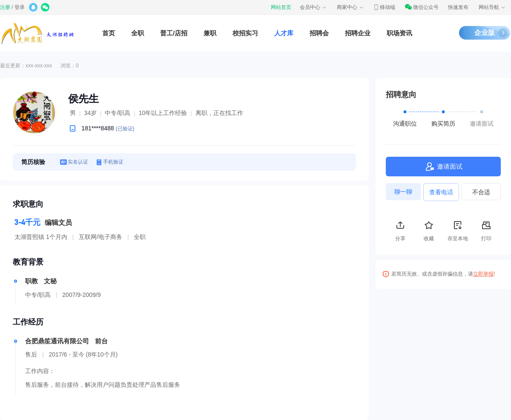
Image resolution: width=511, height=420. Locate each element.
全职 (138, 33)
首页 (109, 33)
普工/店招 (174, 33)
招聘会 (319, 33)
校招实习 (245, 33)
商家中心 (350, 7)
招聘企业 (358, 33)
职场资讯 (399, 33)
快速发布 (458, 7)
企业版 (485, 33)
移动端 (384, 7)
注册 (5, 7)
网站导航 (492, 7)
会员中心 (313, 7)
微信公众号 (422, 7)
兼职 (210, 33)
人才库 (284, 33)
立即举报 (483, 274)
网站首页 (281, 7)
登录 (20, 7)
